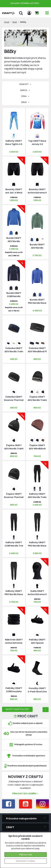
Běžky (23, 22)
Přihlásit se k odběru (26, 794)
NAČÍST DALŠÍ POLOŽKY (17, 709)
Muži (15, 22)
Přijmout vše (26, 855)
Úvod (7, 22)
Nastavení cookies (26, 861)
